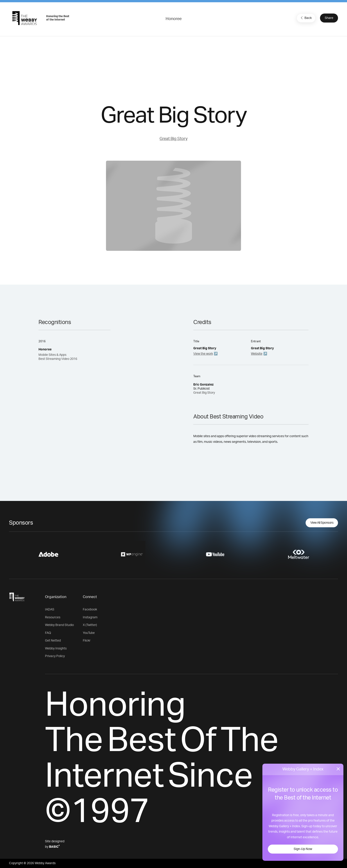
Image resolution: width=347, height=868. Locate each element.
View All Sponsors (322, 523)
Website (257, 354)
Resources (53, 617)
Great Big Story (173, 139)
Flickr (87, 641)
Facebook (90, 610)
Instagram (90, 617)
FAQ (48, 633)
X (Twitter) (90, 625)
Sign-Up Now (303, 849)
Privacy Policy (55, 656)
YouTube (89, 633)
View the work (203, 354)
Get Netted (53, 641)
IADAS (50, 610)
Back (306, 18)
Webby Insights (56, 649)
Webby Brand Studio (59, 625)
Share (329, 18)
